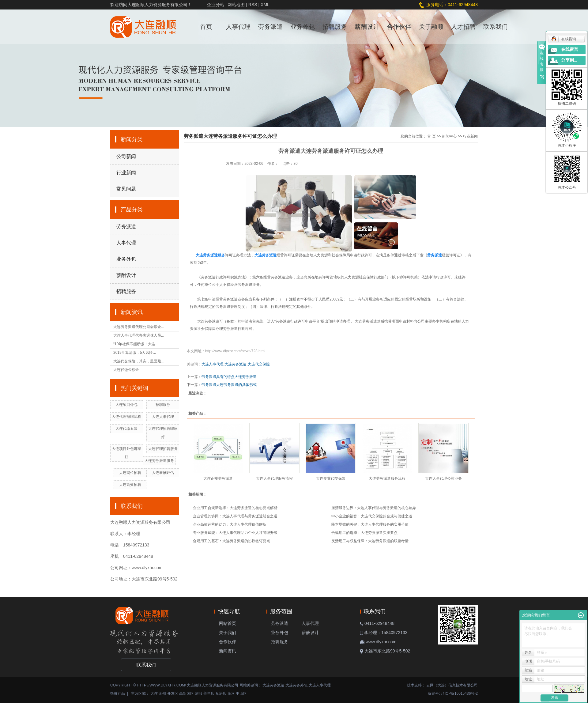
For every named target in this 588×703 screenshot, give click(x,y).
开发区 (173, 694)
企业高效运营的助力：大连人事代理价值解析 (230, 524)
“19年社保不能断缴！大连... (136, 344)
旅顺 (199, 694)
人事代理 (238, 27)
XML (265, 5)
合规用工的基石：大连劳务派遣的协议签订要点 (232, 541)
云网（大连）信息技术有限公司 (452, 685)
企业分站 (216, 5)
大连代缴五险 (126, 429)
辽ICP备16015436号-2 (459, 694)
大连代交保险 (259, 364)
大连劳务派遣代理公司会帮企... (139, 327)
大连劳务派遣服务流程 (387, 478)
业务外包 (303, 27)
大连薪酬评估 (163, 473)
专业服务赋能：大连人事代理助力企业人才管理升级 (235, 533)
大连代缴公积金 (126, 370)
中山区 (241, 694)
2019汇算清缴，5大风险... (135, 353)
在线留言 (570, 49)
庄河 (231, 694)
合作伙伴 (399, 27)
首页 (206, 27)
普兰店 (209, 694)
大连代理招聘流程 (126, 417)
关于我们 (228, 633)
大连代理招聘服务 (163, 449)
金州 (162, 694)
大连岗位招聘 (130, 473)
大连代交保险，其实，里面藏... (139, 361)
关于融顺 (431, 27)
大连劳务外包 (296, 685)
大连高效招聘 (130, 485)
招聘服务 (335, 27)
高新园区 (187, 694)
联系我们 (496, 27)
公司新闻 (126, 156)
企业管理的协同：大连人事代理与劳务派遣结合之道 (235, 516)
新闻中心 (449, 136)
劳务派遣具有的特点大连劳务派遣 (229, 377)
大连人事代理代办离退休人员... (139, 335)
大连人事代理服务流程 (274, 478)
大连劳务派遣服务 (159, 461)
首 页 (431, 136)
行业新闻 (126, 173)
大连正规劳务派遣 (218, 478)
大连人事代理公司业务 (443, 478)
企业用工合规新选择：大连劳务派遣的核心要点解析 (235, 508)
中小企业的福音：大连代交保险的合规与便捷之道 (372, 516)
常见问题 (126, 189)
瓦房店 (221, 694)
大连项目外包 (126, 405)
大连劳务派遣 (366, 321)
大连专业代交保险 (331, 478)
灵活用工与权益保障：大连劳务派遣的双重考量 (370, 541)
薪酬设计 (367, 27)
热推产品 (118, 694)
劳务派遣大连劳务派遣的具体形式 (229, 385)
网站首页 (228, 623)
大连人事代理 (163, 417)
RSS (253, 5)
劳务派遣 (270, 27)
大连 (154, 694)
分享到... (569, 60)
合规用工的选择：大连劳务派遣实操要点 (364, 533)
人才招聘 (463, 27)
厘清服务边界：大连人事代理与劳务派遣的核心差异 (374, 508)
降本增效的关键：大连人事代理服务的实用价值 (370, 524)
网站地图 (236, 5)
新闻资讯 (228, 651)
